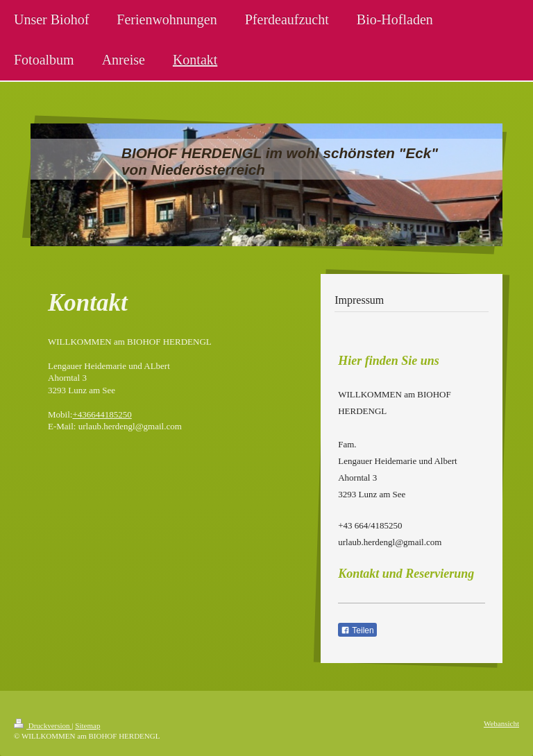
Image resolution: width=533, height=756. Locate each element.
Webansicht (501, 723)
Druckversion (43, 725)
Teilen (357, 630)
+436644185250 (102, 414)
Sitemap (87, 725)
